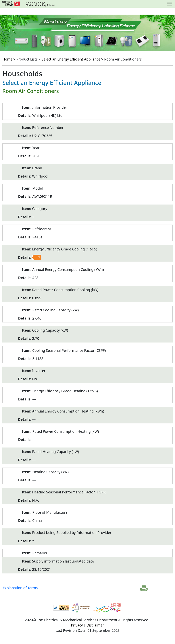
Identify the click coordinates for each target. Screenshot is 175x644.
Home (7, 59)
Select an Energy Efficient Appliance (71, 59)
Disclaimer (95, 625)
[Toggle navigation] (170, 4)
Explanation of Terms (20, 588)
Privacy (77, 625)
